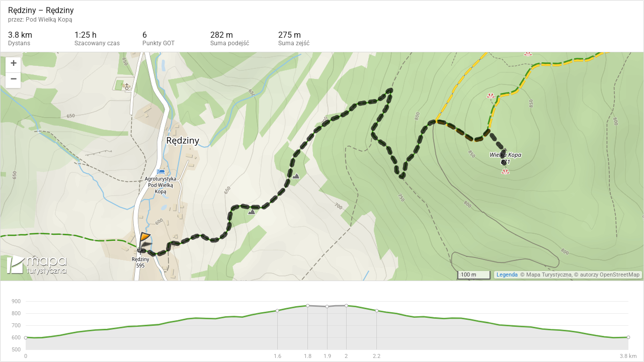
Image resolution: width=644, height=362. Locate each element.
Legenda (507, 275)
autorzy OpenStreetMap (610, 275)
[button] (13, 65)
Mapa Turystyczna (549, 275)
